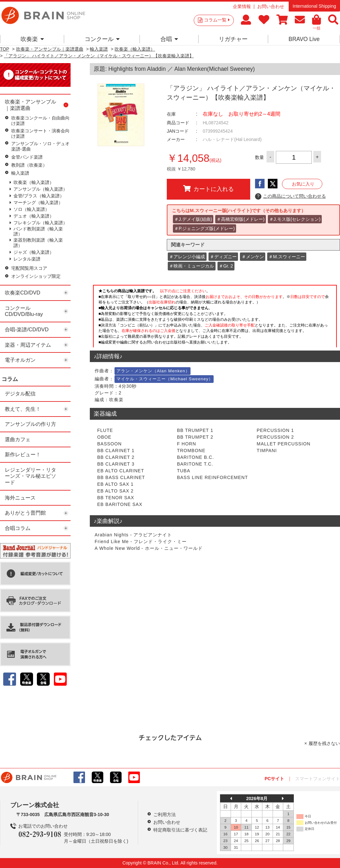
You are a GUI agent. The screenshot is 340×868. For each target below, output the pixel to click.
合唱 (169, 39)
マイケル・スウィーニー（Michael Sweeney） (165, 379)
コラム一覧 (217, 20)
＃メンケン (253, 257)
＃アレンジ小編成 (187, 257)
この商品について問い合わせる (290, 196)
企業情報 (242, 6)
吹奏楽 (32, 39)
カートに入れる (208, 189)
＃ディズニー (223, 257)
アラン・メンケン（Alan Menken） (153, 371)
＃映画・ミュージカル (191, 266)
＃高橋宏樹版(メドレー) (240, 219)
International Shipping (314, 6)
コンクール (102, 39)
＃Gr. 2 (226, 266)
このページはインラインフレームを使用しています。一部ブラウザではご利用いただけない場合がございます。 (215, 315)
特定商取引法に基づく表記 (180, 830)
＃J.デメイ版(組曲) (193, 219)
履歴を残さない (324, 743)
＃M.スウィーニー (287, 257)
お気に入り (303, 184)
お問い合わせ (271, 6)
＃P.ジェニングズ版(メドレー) (204, 228)
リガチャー (233, 39)
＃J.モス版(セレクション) (295, 219)
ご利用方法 (165, 814)
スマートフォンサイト (318, 779)
